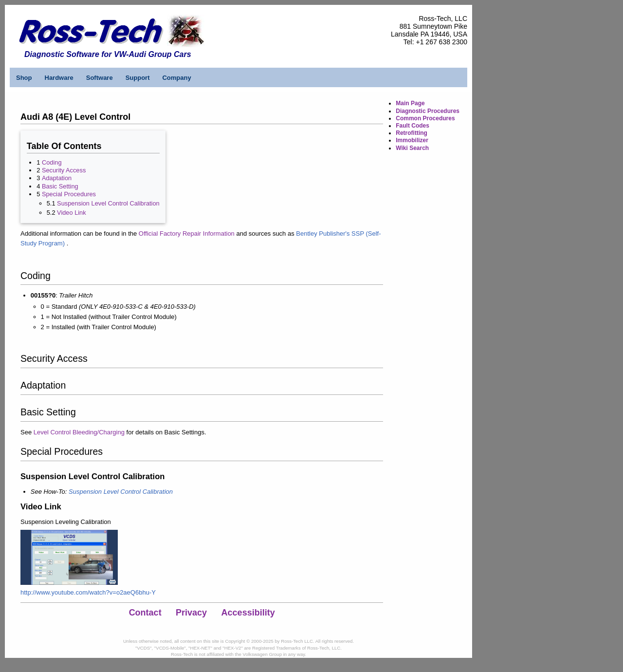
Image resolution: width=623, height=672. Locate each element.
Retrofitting (412, 133)
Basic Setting (60, 186)
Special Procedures (69, 194)
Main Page (410, 103)
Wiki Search (412, 148)
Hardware (59, 78)
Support (138, 78)
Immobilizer (412, 140)
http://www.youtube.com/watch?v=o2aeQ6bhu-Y (88, 592)
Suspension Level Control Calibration (108, 203)
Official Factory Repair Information (187, 233)
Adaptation (57, 178)
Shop (24, 78)
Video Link (72, 213)
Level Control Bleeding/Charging (79, 432)
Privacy (191, 613)
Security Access (64, 170)
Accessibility (248, 613)
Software (100, 78)
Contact (145, 613)
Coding (52, 162)
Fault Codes (412, 126)
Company (176, 78)
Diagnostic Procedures (428, 111)
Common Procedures (425, 118)
